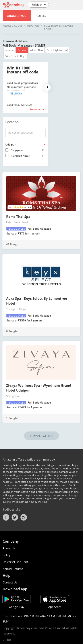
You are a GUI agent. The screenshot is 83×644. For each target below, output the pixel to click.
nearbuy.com (12, 26)
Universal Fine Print (15, 562)
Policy (7, 555)
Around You (17, 16)
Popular (22, 50)
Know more (37, 109)
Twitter (15, 517)
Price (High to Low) (57, 50)
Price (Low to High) (15, 56)
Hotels (41, 16)
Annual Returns (13, 569)
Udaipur (33, 26)
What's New (37, 50)
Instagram (24, 517)
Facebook (6, 517)
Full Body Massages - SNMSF (59, 27)
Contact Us (10, 582)
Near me (9, 50)
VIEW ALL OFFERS (41, 436)
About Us (9, 548)
